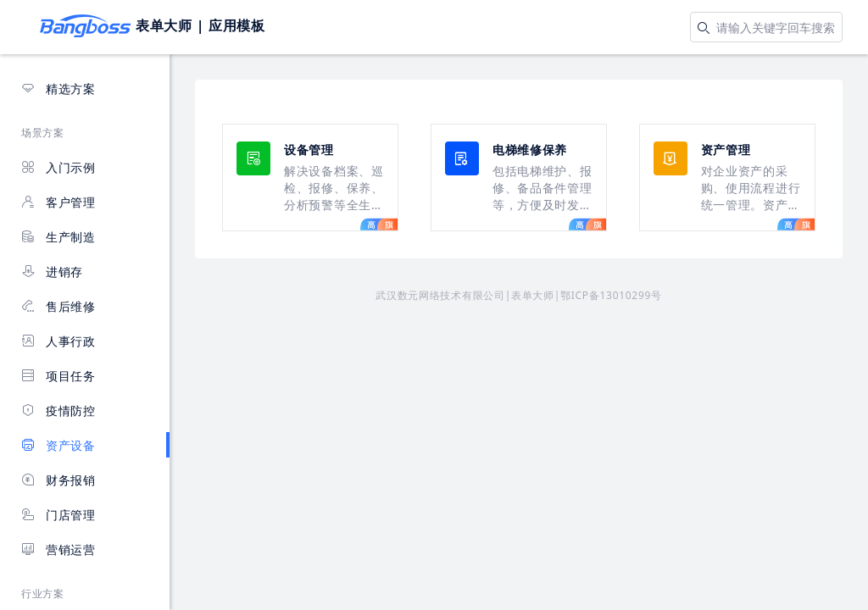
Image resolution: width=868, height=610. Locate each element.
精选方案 (58, 89)
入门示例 (58, 167)
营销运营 (58, 549)
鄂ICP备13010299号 (611, 295)
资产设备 (58, 445)
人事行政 (58, 341)
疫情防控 (58, 410)
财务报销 (58, 480)
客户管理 (58, 202)
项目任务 (58, 376)
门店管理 (58, 515)
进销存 (52, 272)
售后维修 (58, 306)
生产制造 (58, 237)
